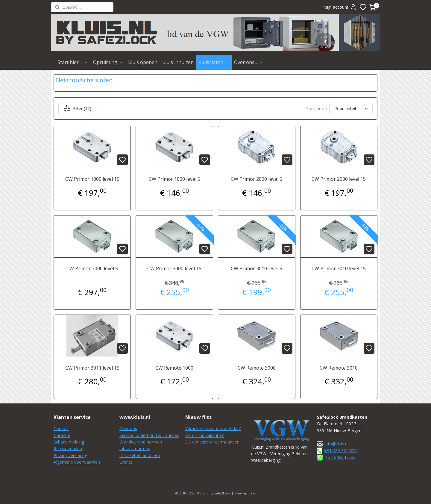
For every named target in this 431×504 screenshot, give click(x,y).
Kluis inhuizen (178, 62)
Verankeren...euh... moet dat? (213, 428)
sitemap (241, 493)
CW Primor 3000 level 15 (174, 268)
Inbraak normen (135, 448)
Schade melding (69, 442)
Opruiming (108, 62)
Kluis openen (143, 62)
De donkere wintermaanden (212, 442)
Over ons (128, 428)
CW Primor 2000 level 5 (257, 179)
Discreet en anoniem (140, 455)
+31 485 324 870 (340, 451)
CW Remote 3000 (257, 368)
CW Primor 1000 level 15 (92, 179)
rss (253, 493)
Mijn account (340, 7)
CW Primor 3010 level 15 (339, 268)
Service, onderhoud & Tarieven (149, 435)
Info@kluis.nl (336, 444)
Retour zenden (68, 448)
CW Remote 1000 (174, 368)
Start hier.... (73, 62)
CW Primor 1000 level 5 (174, 179)
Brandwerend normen (141, 442)
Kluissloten (214, 62)
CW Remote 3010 (339, 368)
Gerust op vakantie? (204, 435)
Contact (61, 428)
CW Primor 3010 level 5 (257, 268)
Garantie (62, 435)
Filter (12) (77, 108)
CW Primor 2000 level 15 (339, 179)
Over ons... (249, 62)
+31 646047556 (340, 457)
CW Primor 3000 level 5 (92, 268)
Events (126, 462)
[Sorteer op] (351, 108)
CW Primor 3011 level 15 (92, 368)
